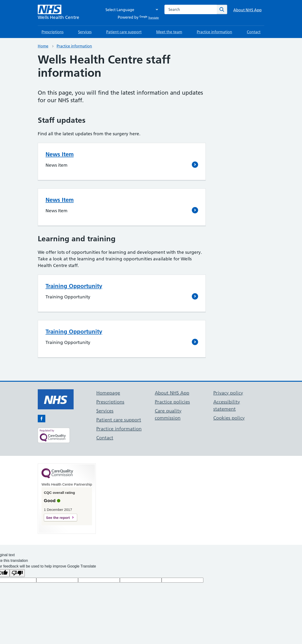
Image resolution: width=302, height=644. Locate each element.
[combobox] (191, 9)
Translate (149, 18)
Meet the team (169, 32)
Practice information (214, 32)
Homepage (108, 393)
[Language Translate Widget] (130, 10)
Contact (254, 32)
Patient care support (124, 32)
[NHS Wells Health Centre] (59, 13)
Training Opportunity (74, 286)
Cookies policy (229, 418)
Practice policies (172, 402)
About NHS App (247, 10)
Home (43, 46)
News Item (60, 154)
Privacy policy (228, 393)
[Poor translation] (17, 573)
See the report (58, 518)
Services (85, 32)
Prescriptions (52, 32)
